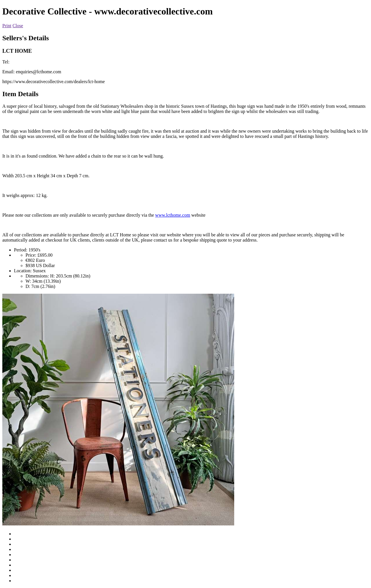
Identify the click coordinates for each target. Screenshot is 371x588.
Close (18, 26)
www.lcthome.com (173, 215)
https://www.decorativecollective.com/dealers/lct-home (54, 82)
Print (7, 26)
